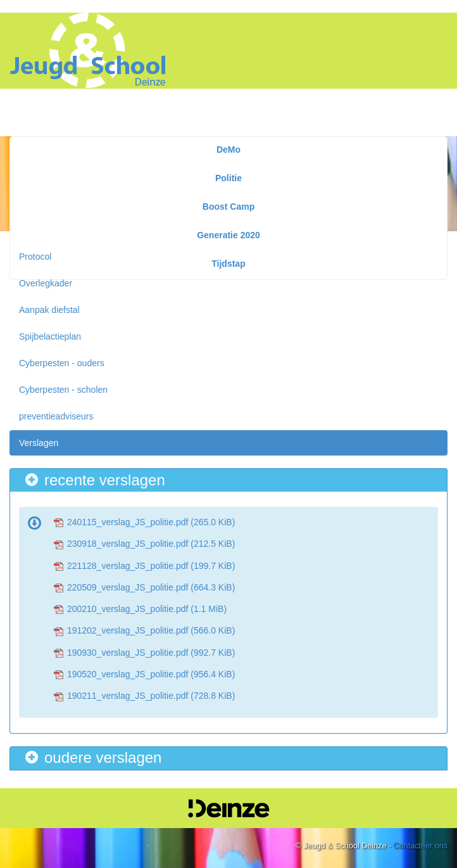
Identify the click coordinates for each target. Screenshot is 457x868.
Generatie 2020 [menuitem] (228, 235)
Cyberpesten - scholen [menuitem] (63, 390)
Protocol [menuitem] (35, 257)
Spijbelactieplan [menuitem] (50, 336)
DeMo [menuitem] (228, 150)
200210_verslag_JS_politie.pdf (147, 609)
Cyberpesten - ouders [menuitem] (62, 363)
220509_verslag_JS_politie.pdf (151, 587)
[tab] (228, 480)
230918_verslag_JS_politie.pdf (151, 544)
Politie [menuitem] (228, 178)
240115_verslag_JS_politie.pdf (151, 522)
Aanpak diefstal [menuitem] (49, 310)
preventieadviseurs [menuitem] (56, 416)
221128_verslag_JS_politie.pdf (151, 566)
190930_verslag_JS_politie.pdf (151, 653)
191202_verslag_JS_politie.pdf (151, 630)
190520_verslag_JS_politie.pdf (151, 674)
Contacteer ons (421, 846)
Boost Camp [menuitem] (228, 207)
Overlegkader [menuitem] (46, 283)
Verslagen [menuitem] (39, 443)
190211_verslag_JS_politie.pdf (151, 696)
